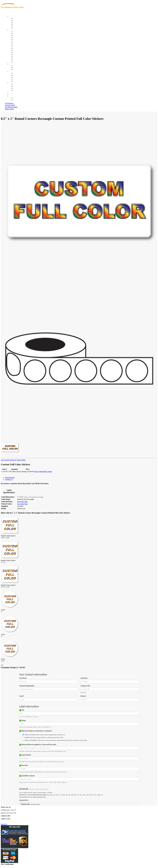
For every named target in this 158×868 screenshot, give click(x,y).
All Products (9, 103)
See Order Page (23, 502)
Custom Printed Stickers (22, 47)
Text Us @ (8, 822)
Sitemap (16, 90)
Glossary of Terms (20, 79)
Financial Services (20, 49)
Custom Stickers (15, 64)
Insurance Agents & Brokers (23, 35)
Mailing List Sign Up (21, 88)
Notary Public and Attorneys (23, 41)
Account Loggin (19, 98)
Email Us (4, 824)
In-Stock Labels (19, 18)
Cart (11, 96)
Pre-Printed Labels (11, 107)
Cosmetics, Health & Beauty (23, 43)
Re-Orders (13, 92)
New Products (18, 24)
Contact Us (13, 83)
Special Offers (18, 28)
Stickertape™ (18, 52)
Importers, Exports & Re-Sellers (24, 39)
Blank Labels (9, 109)
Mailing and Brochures (21, 51)
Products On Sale (19, 22)
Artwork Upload (19, 70)
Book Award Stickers (20, 62)
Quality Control (19, 34)
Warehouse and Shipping (22, 45)
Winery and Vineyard (21, 37)
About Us (12, 71)
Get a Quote (17, 68)
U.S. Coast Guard (19, 56)
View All (16, 32)
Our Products (14, 17)
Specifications (10, 477)
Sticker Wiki (18, 77)
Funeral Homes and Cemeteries (24, 60)
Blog (15, 75)
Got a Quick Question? (9, 460)
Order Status (18, 87)
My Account (13, 94)
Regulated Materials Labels (23, 58)
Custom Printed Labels (21, 20)
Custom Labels (10, 105)
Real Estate (17, 54)
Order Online (21, 460)
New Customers (19, 100)
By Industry (13, 30)
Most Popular (18, 26)
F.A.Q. (16, 81)
